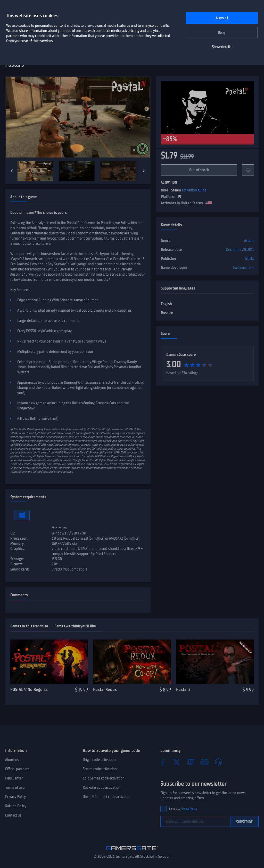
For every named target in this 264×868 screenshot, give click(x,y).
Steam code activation (100, 769)
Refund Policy (16, 806)
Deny (222, 32)
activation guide (194, 190)
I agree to (183, 809)
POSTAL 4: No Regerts (29, 689)
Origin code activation (99, 760)
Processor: (19, 538)
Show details (222, 47)
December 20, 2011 (240, 250)
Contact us (13, 815)
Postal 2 (183, 689)
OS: (13, 533)
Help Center (14, 778)
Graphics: (18, 549)
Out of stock (199, 170)
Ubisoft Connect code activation (107, 797)
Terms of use (15, 787)
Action (249, 241)
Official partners (17, 769)
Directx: (16, 564)
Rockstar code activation (102, 787)
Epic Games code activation (104, 778)
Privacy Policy (15, 797)
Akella (249, 259)
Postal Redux (105, 689)
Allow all (222, 18)
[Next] (144, 171)
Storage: (17, 559)
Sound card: (20, 569)
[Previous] (12, 171)
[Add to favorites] (248, 170)
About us (12, 760)
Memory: (17, 543)
